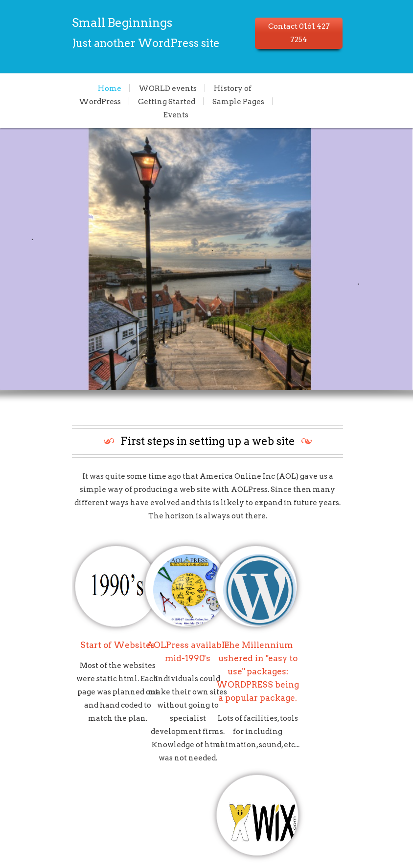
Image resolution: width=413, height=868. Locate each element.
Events (214, 101)
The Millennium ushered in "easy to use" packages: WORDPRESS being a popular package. (255, 642)
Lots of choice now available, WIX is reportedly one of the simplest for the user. (351, 642)
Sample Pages (159, 101)
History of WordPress (196, 88)
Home (51, 88)
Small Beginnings (71, 23)
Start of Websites (67, 616)
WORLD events (109, 88)
